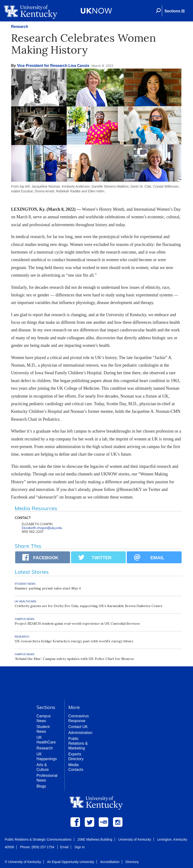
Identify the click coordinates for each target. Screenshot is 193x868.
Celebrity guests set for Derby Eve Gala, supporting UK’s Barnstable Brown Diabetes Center (89, 606)
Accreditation (110, 862)
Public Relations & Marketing (78, 743)
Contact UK (78, 727)
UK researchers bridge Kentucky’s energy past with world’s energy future (74, 641)
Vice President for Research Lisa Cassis (53, 66)
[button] (174, 11)
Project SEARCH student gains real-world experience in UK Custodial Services (77, 624)
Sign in (80, 847)
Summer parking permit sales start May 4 (48, 588)
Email (64, 847)
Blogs (41, 786)
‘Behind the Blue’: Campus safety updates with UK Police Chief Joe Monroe (74, 659)
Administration (80, 733)
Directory (132, 862)
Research (20, 27)
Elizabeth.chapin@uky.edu (42, 528)
